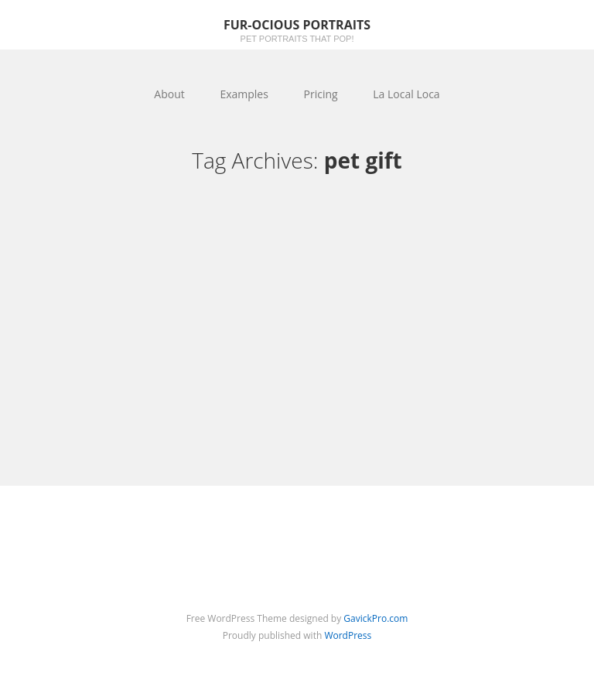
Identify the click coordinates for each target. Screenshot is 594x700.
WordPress (348, 635)
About (169, 94)
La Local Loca (406, 94)
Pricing (321, 94)
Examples (244, 94)
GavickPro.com (376, 618)
